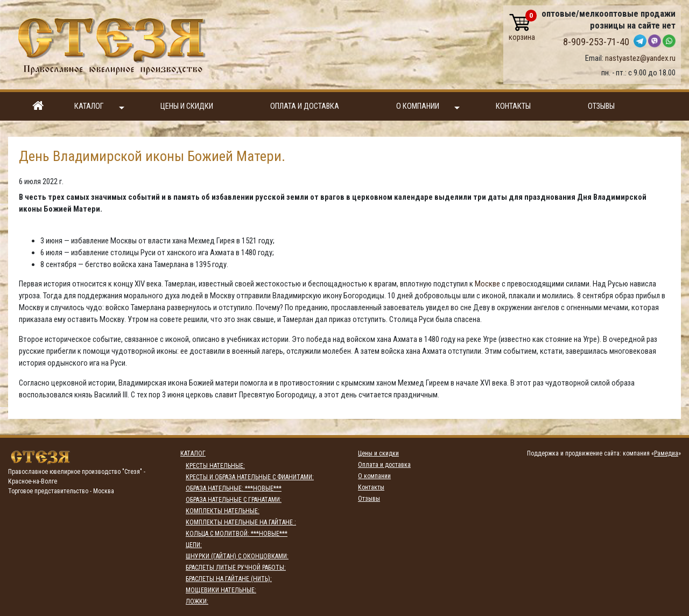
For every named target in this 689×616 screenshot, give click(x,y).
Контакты (513, 106)
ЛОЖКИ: (197, 601)
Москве (487, 284)
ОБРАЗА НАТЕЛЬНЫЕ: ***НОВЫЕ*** (234, 488)
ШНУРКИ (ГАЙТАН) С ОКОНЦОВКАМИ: (237, 556)
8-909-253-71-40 (596, 42)
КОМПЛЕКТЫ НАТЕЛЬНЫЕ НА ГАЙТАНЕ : (241, 522)
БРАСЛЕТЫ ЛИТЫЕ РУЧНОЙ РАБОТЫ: (236, 568)
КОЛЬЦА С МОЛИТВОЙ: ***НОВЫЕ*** (237, 534)
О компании (428, 107)
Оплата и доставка (305, 106)
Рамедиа (666, 453)
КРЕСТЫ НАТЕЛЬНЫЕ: (215, 466)
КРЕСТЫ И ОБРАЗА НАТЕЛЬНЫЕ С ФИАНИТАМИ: (250, 477)
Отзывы (601, 106)
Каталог (99, 107)
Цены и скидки (187, 106)
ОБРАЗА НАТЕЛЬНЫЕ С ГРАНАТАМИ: (234, 500)
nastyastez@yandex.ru (640, 58)
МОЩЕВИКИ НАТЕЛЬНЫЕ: (221, 590)
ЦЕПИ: (194, 545)
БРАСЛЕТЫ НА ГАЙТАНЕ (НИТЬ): (229, 579)
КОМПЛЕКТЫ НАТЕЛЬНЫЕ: (223, 511)
